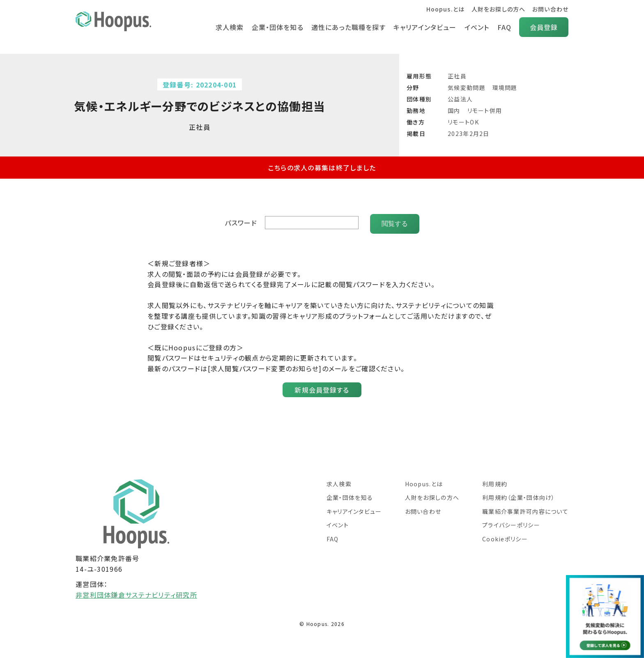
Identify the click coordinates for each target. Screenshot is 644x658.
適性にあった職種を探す (347, 27)
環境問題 (505, 87)
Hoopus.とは (445, 9)
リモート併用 (485, 110)
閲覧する (395, 221)
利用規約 (495, 481)
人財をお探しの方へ (498, 9)
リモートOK (463, 122)
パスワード (241, 221)
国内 (454, 110)
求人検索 (227, 27)
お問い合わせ (550, 9)
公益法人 (460, 99)
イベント (476, 27)
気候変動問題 (467, 87)
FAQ (504, 27)
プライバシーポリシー (511, 522)
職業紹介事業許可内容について (525, 509)
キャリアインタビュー (424, 27)
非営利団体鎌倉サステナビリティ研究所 (136, 592)
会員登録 (544, 27)
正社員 (457, 76)
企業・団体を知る (276, 27)
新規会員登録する (322, 387)
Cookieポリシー (505, 536)
